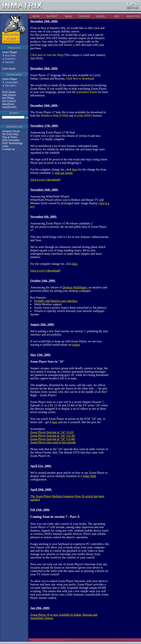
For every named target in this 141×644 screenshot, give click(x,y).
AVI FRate (8, 98)
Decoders (11, 86)
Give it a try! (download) (45, 180)
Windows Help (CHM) (55, 116)
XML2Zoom (9, 95)
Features (10, 59)
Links (5, 146)
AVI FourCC (9, 101)
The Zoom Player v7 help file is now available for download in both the (68, 111)
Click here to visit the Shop (47, 55)
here (75, 169)
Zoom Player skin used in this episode (53, 442)
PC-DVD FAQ (10, 134)
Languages (12, 82)
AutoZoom (8, 104)
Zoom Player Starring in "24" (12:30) (53, 436)
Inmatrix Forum (11, 131)
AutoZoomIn (9, 107)
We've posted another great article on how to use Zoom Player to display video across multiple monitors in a (69, 471)
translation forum (87, 92)
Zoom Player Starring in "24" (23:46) (53, 439)
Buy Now (10, 55)
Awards (9, 62)
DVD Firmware (11, 140)
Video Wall (89, 476)
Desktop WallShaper (75, 287)
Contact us (9, 149)
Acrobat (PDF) (83, 116)
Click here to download (80, 79)
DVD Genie (9, 69)
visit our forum (64, 173)
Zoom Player (10, 52)
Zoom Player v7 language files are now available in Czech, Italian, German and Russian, (66, 73)
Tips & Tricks (10, 137)
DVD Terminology (12, 143)
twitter (76, 345)
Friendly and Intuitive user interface (56, 301)
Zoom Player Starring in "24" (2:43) (52, 432)
